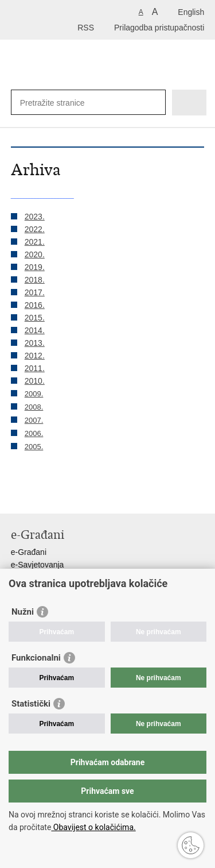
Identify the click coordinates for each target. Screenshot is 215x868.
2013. (35, 343)
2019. (35, 267)
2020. (35, 254)
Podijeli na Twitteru (66, 495)
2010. (35, 381)
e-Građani (29, 552)
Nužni (23, 612)
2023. (35, 217)
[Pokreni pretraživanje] (155, 103)
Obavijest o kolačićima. (93, 827)
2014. (35, 330)
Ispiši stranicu (17, 495)
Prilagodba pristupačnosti (159, 28)
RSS (86, 28)
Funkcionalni (36, 658)
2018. (35, 280)
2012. (35, 356)
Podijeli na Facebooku (42, 495)
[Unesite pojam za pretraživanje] (78, 103)
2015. (35, 318)
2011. (35, 368)
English (191, 12)
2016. (35, 305)
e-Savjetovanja (38, 565)
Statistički (31, 704)
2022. (35, 229)
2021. (35, 242)
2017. (35, 292)
